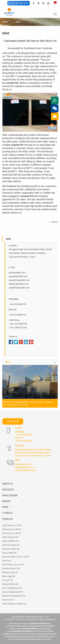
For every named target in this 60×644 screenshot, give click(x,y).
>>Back (53, 222)
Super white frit (9, 553)
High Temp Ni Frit (10, 537)
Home (5, 22)
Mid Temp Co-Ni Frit (12, 529)
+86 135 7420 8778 (18, 3)
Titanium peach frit (11, 569)
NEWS (5, 507)
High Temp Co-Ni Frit (12, 525)
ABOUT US (7, 484)
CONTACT (8, 513)
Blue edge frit (9, 576)
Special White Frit (11, 541)
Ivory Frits (6, 561)
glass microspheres (47, 619)
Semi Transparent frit (12, 588)
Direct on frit (8, 600)
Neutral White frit (10, 584)
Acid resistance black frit (14, 604)
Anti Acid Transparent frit (14, 596)
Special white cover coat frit (16, 557)
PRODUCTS (8, 490)
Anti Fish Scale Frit (11, 545)
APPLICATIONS (10, 495)
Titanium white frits (11, 549)
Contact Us (13, 421)
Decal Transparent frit (12, 592)
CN (55, 3)
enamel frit (12, 83)
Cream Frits (8, 580)
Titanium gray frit (10, 572)
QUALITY (7, 501)
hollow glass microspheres (27, 619)
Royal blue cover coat (13, 565)
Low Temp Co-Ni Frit (12, 533)
